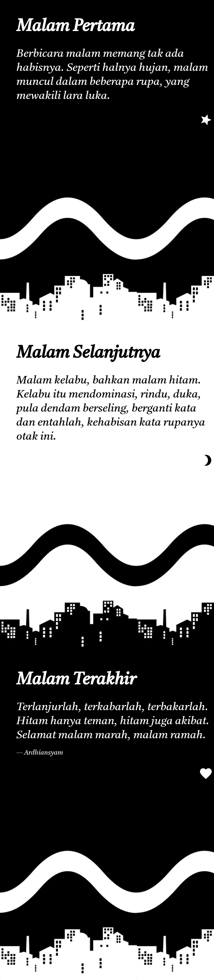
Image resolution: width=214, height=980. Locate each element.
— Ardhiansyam (40, 753)
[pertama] (206, 774)
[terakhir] (206, 460)
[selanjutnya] (206, 120)
